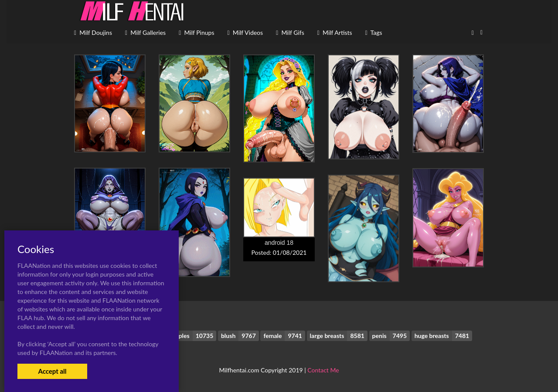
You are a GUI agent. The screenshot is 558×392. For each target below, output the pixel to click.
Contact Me (323, 370)
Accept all (52, 371)
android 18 (279, 243)
